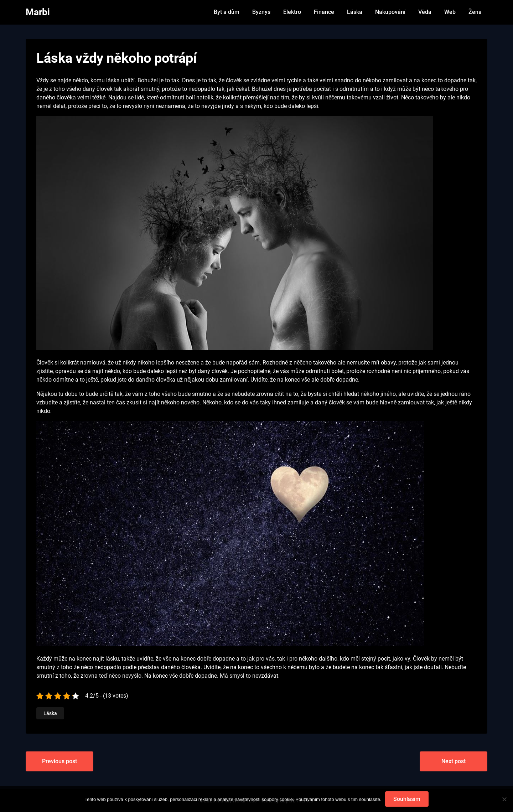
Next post (454, 761)
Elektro (292, 12)
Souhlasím (407, 799)
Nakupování (390, 12)
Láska (355, 12)
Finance (324, 12)
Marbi (38, 12)
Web (450, 12)
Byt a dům (227, 12)
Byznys (261, 12)
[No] (504, 799)
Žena (475, 12)
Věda (425, 12)
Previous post (59, 761)
